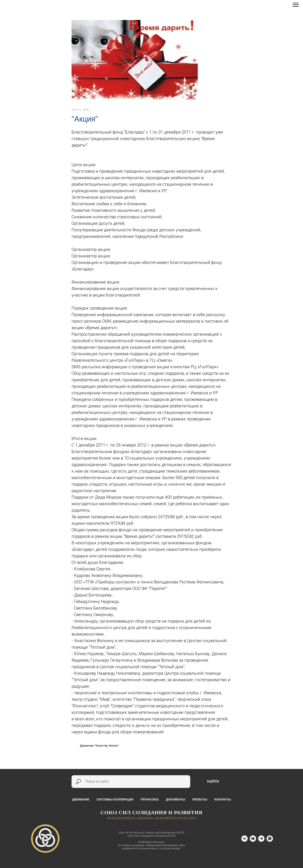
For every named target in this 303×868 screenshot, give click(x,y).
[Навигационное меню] (296, 5)
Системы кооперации (115, 799)
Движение (81, 799)
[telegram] (261, 841)
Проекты (200, 799)
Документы (175, 799)
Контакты (222, 799)
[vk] (245, 841)
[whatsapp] (270, 841)
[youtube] (253, 841)
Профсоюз (150, 799)
